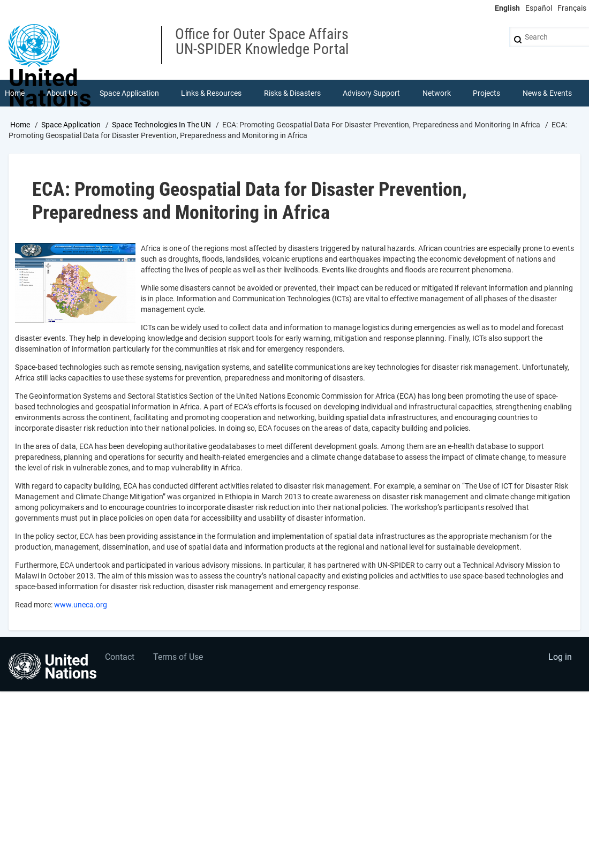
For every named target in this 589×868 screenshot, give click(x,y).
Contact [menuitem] (120, 657)
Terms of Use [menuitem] (178, 657)
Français (572, 8)
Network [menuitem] (437, 93)
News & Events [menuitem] (547, 93)
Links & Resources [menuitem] (211, 93)
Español (539, 8)
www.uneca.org (81, 605)
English (507, 8)
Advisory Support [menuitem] (371, 93)
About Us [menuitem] (62, 93)
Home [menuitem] (15, 93)
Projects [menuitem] (486, 93)
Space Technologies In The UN (161, 125)
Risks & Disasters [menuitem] (292, 93)
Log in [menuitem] (560, 657)
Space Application (71, 125)
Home (20, 125)
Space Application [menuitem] (129, 93)
